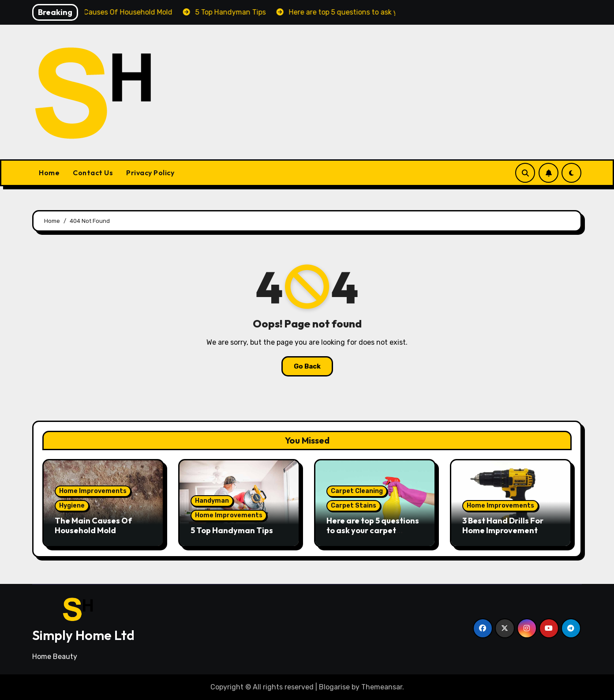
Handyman (212, 501)
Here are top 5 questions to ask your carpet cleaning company (373, 530)
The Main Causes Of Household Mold (93, 525)
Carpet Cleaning (357, 491)
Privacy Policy (150, 173)
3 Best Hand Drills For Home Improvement (503, 525)
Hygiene (72, 506)
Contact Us (93, 173)
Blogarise (334, 687)
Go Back (307, 366)
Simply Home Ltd (83, 635)
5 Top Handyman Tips (232, 530)
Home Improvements (93, 491)
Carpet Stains (354, 506)
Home (49, 173)
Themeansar (382, 687)
